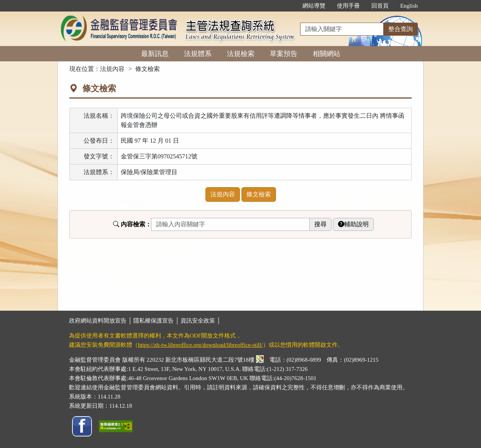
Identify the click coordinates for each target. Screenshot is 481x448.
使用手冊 (348, 6)
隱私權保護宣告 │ (157, 321)
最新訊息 (155, 54)
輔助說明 (353, 224)
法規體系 (198, 54)
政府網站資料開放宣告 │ (101, 321)
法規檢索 (241, 54)
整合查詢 (401, 29)
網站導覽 (314, 6)
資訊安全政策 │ (200, 321)
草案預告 (284, 54)
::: (289, 6)
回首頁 (380, 6)
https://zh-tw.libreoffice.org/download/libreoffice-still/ (200, 345)
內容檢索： (132, 224)
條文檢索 (259, 194)
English (409, 6)
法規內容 (112, 69)
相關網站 (327, 54)
